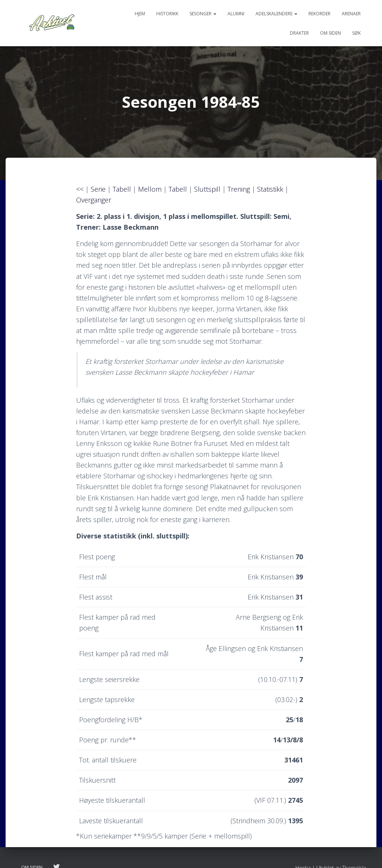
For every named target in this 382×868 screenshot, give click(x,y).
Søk (356, 33)
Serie (98, 189)
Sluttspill (207, 189)
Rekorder (320, 14)
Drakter (299, 33)
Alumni (236, 14)
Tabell (122, 189)
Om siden (331, 33)
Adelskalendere (276, 14)
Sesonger (203, 14)
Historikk (167, 14)
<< (81, 189)
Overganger (94, 200)
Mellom (150, 189)
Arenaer (351, 14)
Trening (239, 189)
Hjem (140, 14)
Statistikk (270, 189)
